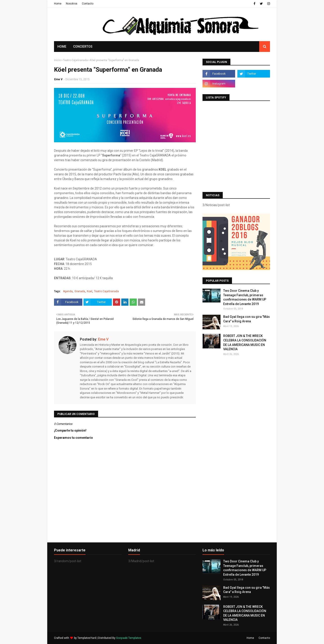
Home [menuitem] (62, 47)
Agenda (68, 291)
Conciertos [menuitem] (83, 47)
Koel (90, 291)
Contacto (88, 4)
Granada (80, 291)
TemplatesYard (87, 638)
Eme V (58, 79)
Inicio (57, 60)
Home (58, 4)
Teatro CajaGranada (75, 60)
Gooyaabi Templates (129, 638)
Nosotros (72, 4)
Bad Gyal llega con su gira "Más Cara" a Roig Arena (246, 319)
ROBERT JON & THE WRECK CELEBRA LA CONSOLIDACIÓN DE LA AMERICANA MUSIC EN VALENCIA (245, 342)
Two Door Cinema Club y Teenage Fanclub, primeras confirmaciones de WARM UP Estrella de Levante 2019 (245, 297)
